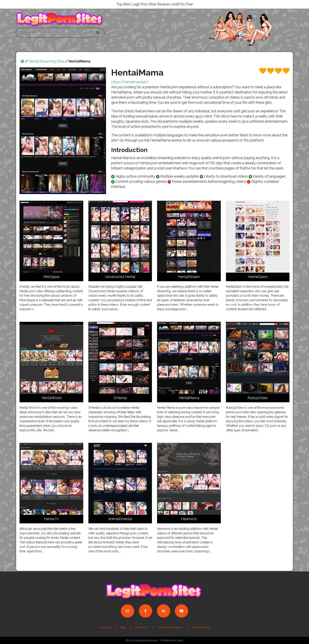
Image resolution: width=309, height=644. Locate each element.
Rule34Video (258, 398)
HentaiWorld (51, 398)
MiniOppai (51, 277)
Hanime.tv (189, 519)
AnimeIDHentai (120, 519)
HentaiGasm (258, 277)
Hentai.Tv (51, 519)
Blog (123, 627)
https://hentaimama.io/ (130, 82)
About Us (105, 627)
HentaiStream (189, 277)
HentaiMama (189, 398)
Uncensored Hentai (120, 277)
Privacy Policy (201, 627)
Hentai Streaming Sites (46, 61)
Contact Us (142, 627)
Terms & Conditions (170, 627)
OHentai (120, 398)
